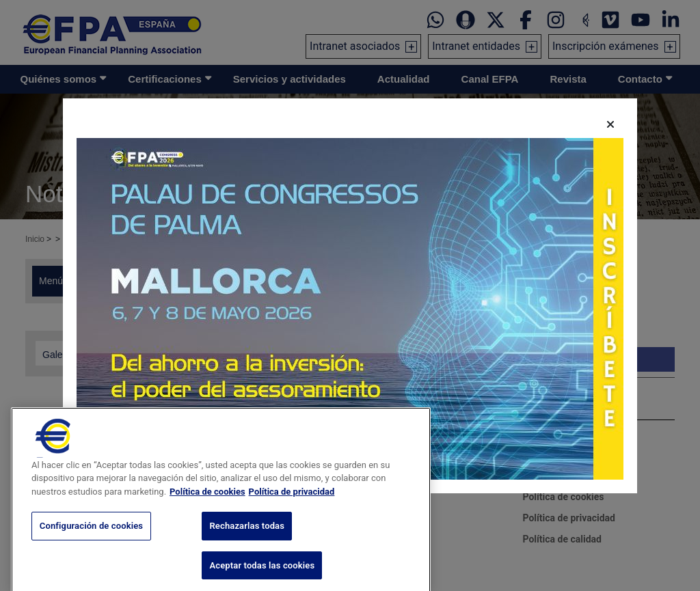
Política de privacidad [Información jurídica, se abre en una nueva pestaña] (292, 509)
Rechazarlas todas (247, 544)
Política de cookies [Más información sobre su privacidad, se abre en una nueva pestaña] (207, 509)
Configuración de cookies (91, 544)
